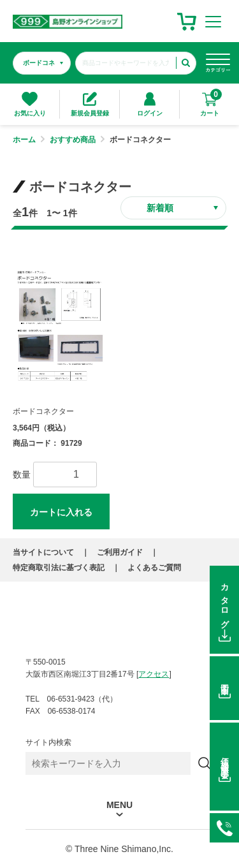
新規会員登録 (90, 104)
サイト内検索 (48, 742)
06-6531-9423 (224, 828)
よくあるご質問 (154, 568)
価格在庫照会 (225, 759)
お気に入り (30, 104)
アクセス (154, 674)
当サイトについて (43, 552)
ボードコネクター (43, 411)
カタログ (225, 602)
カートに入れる (61, 512)
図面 (225, 680)
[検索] (205, 763)
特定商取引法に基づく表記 (59, 568)
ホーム (24, 140)
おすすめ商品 (73, 140)
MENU (119, 805)
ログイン (150, 104)
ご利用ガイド (120, 552)
